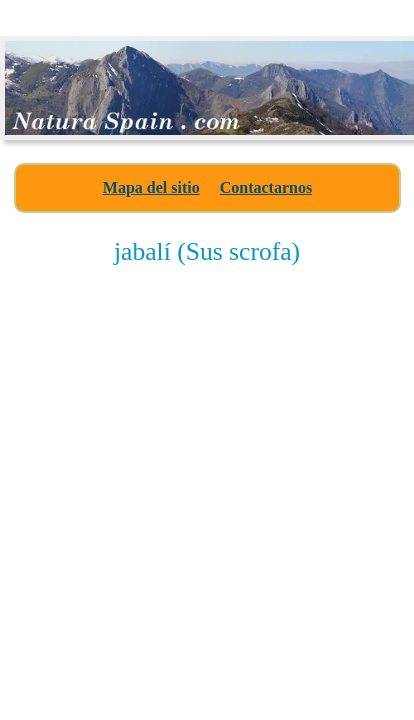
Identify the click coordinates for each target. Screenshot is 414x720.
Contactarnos (266, 187)
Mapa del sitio (151, 187)
